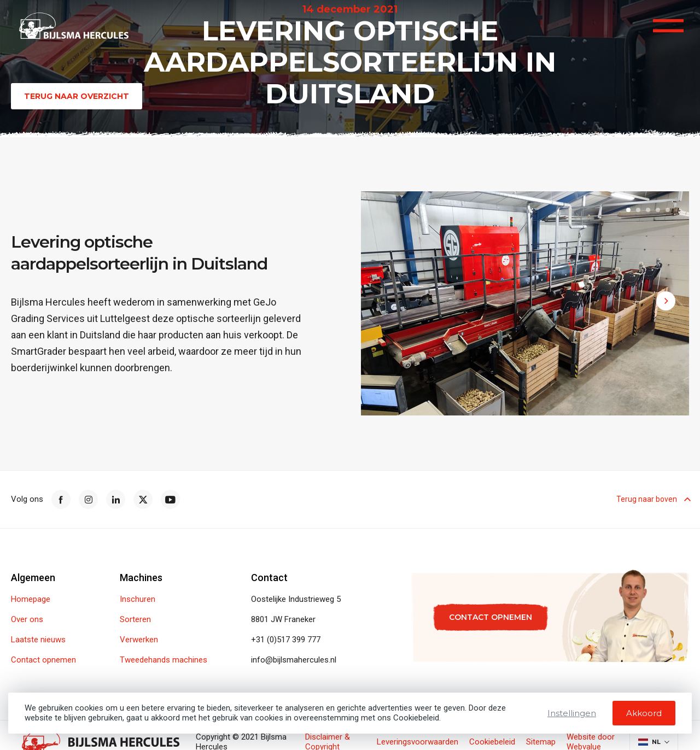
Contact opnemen (43, 660)
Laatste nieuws (38, 640)
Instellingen (572, 713)
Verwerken (139, 640)
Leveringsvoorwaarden (418, 742)
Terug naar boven (653, 499)
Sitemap (541, 742)
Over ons (27, 620)
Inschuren (138, 599)
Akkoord (644, 713)
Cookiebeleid (492, 742)
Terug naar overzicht (77, 96)
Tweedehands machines (164, 660)
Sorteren (135, 620)
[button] (628, 212)
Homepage (31, 599)
